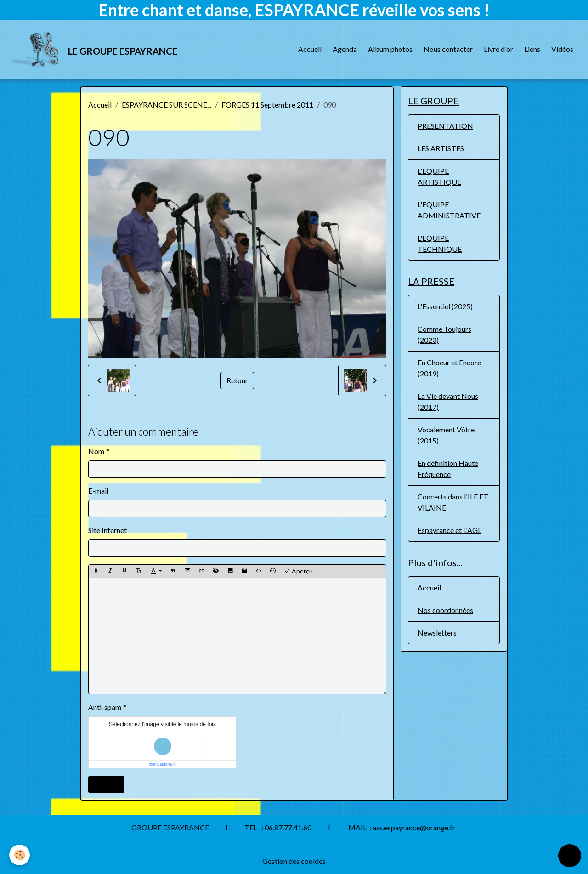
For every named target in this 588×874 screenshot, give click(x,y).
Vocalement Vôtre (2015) (446, 435)
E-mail (98, 491)
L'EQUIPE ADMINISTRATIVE (449, 210)
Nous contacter (448, 49)
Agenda (345, 49)
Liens (532, 49)
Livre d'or (498, 49)
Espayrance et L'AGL (449, 530)
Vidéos (562, 49)
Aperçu (298, 571)
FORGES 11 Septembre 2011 (267, 105)
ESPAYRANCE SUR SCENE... (167, 105)
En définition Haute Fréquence (448, 468)
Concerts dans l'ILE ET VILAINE (453, 502)
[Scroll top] (570, 856)
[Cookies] (20, 855)
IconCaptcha (161, 764)
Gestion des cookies (294, 861)
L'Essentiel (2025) (445, 306)
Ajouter (106, 784)
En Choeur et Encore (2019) (449, 368)
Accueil (310, 49)
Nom (96, 451)
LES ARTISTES (441, 148)
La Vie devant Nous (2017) (448, 401)
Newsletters (437, 633)
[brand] (94, 49)
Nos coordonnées (445, 610)
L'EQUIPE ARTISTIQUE (439, 176)
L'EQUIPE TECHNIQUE (440, 243)
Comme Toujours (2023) (444, 334)
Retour (237, 380)
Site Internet (107, 530)
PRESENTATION (445, 126)
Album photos (390, 49)
